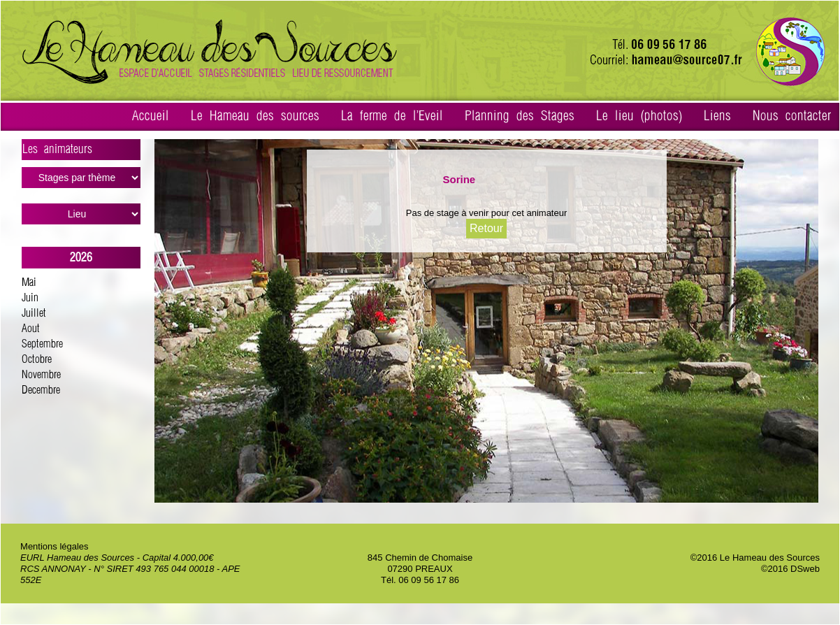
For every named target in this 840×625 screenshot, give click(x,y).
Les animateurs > (81, 152)
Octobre (37, 360)
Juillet (34, 314)
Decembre (41, 390)
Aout (31, 329)
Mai (29, 283)
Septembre (42, 344)
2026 (81, 258)
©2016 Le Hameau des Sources (755, 558)
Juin (30, 298)
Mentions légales (55, 546)
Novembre (41, 375)
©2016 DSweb (790, 569)
